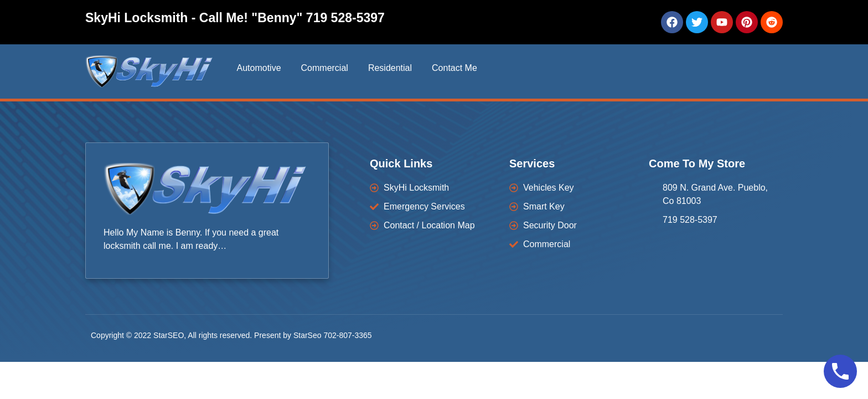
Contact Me (454, 68)
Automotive (259, 68)
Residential (390, 68)
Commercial (325, 68)
